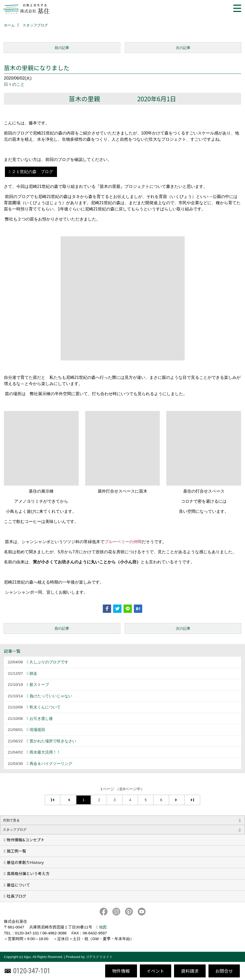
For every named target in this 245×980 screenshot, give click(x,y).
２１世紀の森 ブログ (32, 172)
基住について (18, 885)
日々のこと (14, 84)
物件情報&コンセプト (26, 840)
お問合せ (224, 971)
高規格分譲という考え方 (28, 873)
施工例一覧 (16, 851)
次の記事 (183, 48)
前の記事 (62, 48)
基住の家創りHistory (25, 862)
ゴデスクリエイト (99, 957)
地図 (103, 927)
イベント (155, 971)
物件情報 (121, 971)
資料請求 (190, 971)
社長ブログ (16, 896)
